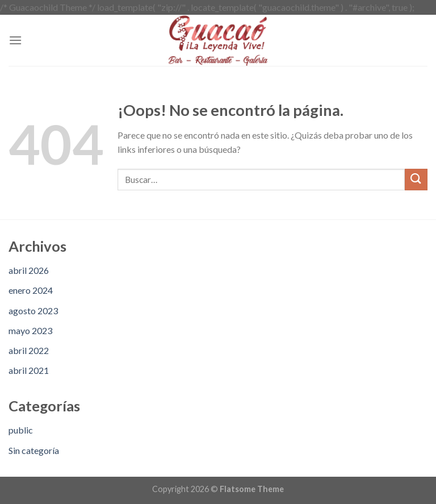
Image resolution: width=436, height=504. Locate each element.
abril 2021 (29, 370)
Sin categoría (34, 450)
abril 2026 (29, 270)
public (21, 430)
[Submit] (416, 180)
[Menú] (15, 40)
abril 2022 (29, 350)
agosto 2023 (33, 311)
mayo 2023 (30, 330)
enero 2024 (31, 290)
